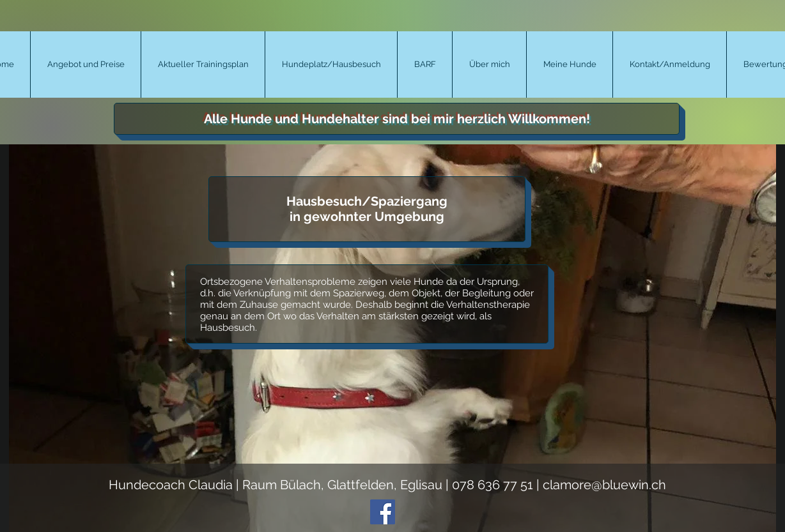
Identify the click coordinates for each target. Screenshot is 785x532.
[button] (85, 65)
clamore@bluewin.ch (604, 485)
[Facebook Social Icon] (383, 512)
